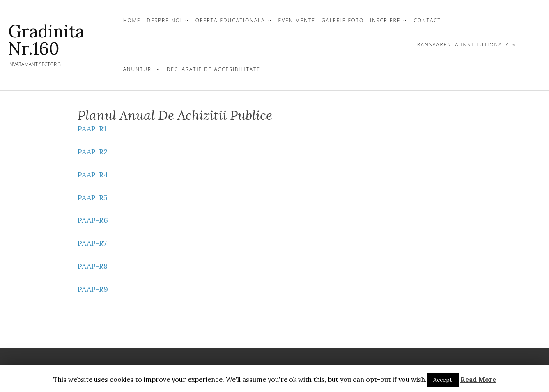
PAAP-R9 (93, 289)
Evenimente (297, 20)
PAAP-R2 (93, 152)
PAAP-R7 (92, 243)
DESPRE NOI (164, 20)
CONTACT (427, 20)
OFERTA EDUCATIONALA (230, 20)
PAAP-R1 (92, 129)
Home (132, 20)
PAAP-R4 (93, 175)
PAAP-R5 (93, 198)
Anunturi (138, 69)
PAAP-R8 (93, 266)
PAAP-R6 (93, 220)
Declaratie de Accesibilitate (214, 69)
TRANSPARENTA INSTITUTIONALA (461, 45)
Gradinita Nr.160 (46, 40)
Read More (478, 379)
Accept (443, 380)
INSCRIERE (385, 20)
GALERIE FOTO (343, 20)
